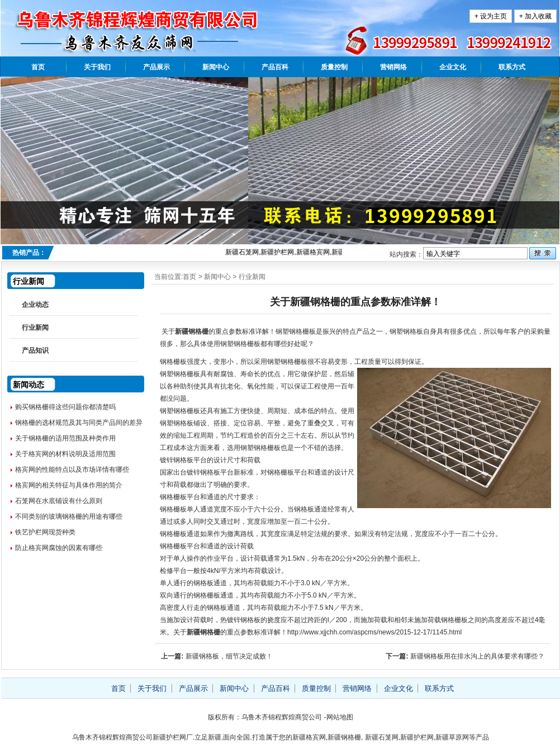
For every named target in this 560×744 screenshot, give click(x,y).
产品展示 (156, 67)
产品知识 (35, 350)
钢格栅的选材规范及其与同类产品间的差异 (79, 423)
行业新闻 (252, 277)
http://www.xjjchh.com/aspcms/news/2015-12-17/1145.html (374, 632)
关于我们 (97, 67)
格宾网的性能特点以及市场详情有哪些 (72, 470)
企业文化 (453, 67)
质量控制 (334, 67)
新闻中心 (216, 67)
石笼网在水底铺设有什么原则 (59, 501)
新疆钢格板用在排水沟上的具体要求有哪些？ (477, 656)
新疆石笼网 (382, 737)
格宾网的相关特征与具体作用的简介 (69, 485)
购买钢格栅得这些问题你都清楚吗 (65, 407)
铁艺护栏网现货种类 (45, 532)
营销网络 (393, 67)
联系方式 (512, 67)
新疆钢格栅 (192, 331)
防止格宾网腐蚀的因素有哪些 (59, 548)
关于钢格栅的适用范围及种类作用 (65, 438)
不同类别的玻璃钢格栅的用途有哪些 (69, 516)
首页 (38, 67)
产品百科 (275, 67)
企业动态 (35, 305)
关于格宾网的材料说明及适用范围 (65, 454)
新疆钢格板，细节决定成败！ (229, 656)
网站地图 (340, 717)
